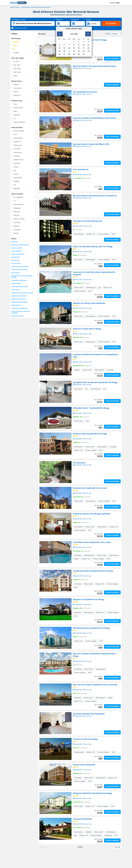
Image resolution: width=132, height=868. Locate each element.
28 (69, 54)
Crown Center (15, 290)
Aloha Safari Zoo (16, 305)
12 (59, 48)
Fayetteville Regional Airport (19, 302)
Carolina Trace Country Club (20, 308)
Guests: (89, 20)
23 (79, 51)
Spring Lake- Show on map (82, 226)
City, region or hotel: (18, 20)
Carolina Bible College (18, 254)
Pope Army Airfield (17, 248)
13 (64, 48)
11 (88, 45)
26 (59, 54)
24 (84, 51)
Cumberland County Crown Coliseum (22, 293)
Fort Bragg (14, 242)
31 (84, 54)
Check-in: (59, 20)
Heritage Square (16, 283)
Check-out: (75, 20)
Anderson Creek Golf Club (19, 296)
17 (84, 48)
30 (79, 54)
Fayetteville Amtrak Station (19, 280)
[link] (19, 3)
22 (74, 51)
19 (59, 51)
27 (64, 54)
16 (79, 48)
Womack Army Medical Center (20, 245)
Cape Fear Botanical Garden (20, 286)
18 (88, 48)
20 (64, 51)
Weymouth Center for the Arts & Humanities (21, 312)
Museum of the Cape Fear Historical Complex (22, 276)
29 (74, 54)
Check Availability (112, 58)
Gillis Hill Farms (16, 263)
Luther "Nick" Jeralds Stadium (20, 266)
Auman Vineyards (16, 251)
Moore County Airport (18, 316)
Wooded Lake (15, 260)
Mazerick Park (15, 257)
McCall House (15, 273)
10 (84, 45)
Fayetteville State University (19, 269)
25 (88, 51)
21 (69, 51)
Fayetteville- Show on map (82, 175)
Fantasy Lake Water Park (19, 299)
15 (74, 48)
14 (69, 48)
